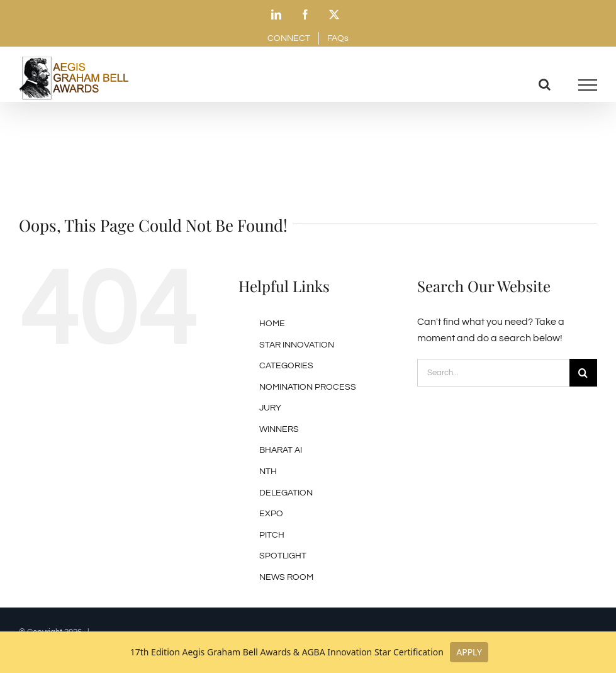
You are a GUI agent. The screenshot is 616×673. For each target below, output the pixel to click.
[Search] (583, 373)
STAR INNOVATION (297, 345)
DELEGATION (286, 493)
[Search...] (493, 373)
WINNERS (279, 429)
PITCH (272, 535)
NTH (268, 472)
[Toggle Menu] (588, 85)
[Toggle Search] (545, 84)
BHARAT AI (281, 450)
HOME (272, 324)
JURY (270, 408)
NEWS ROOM (286, 577)
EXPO (271, 514)
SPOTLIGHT (283, 556)
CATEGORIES (286, 366)
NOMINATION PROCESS (308, 387)
